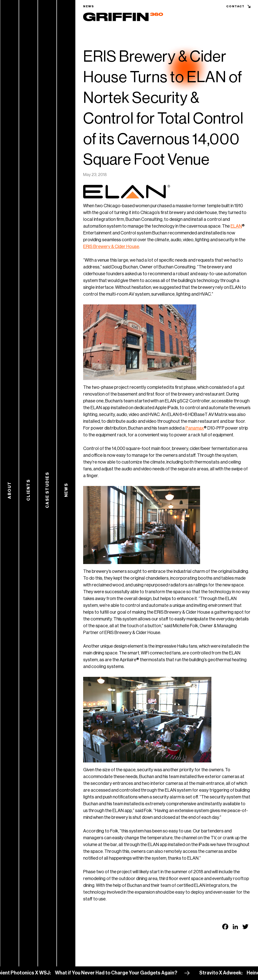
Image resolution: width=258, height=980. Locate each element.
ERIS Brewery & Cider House (111, 247)
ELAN (236, 226)
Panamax (195, 428)
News (89, 6)
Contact (235, 6)
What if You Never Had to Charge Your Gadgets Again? (119, 973)
